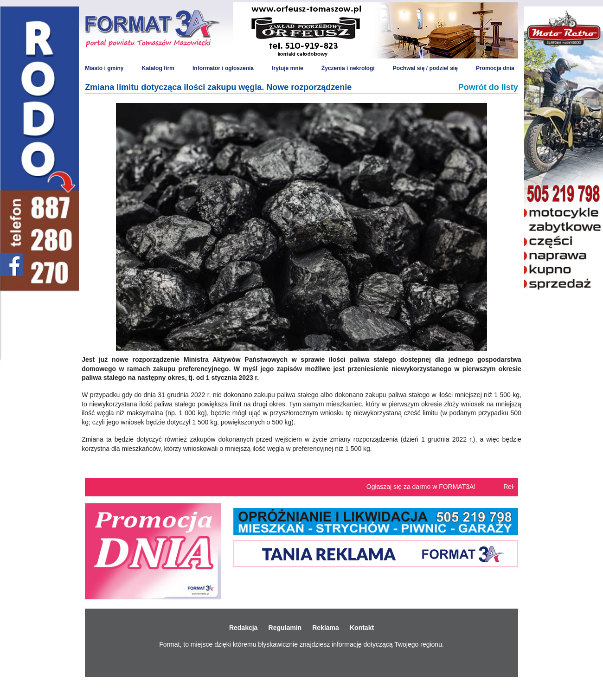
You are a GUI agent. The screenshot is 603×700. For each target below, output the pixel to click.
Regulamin (285, 628)
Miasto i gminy (104, 68)
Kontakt (362, 628)
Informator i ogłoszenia (223, 68)
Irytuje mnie (287, 68)
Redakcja (243, 628)
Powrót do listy (488, 87)
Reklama (326, 628)
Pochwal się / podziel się (425, 68)
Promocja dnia (495, 68)
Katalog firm (158, 68)
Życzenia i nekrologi (348, 68)
